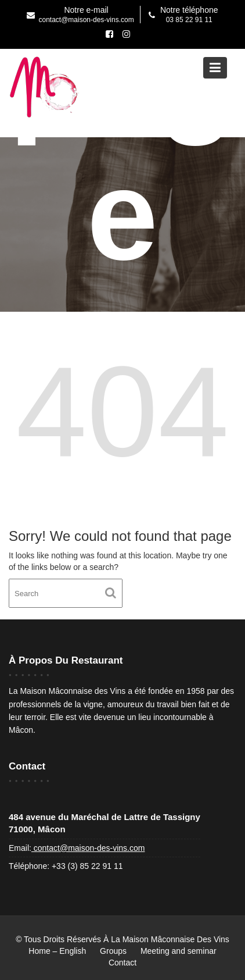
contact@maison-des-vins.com (88, 848)
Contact (123, 963)
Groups (113, 951)
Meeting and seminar (179, 951)
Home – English (57, 951)
